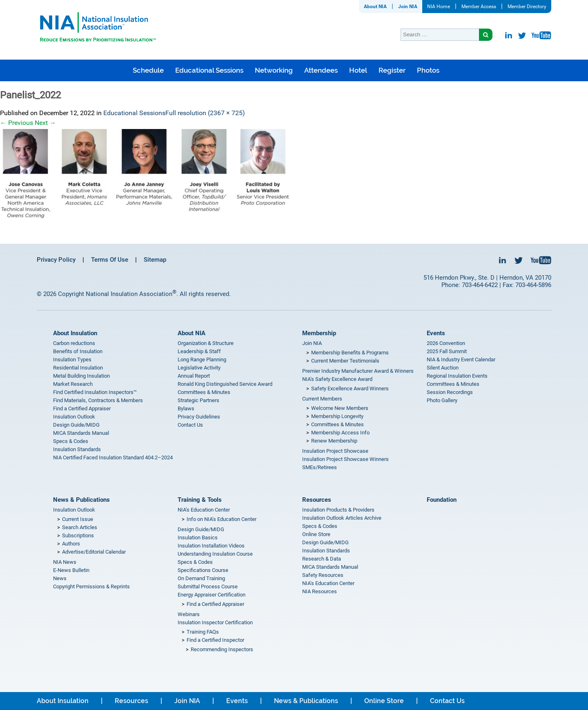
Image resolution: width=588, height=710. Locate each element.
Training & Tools (200, 500)
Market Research (73, 384)
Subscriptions (78, 535)
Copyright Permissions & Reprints (91, 586)
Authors (71, 544)
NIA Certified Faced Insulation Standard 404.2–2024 (113, 457)
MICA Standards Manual (81, 433)
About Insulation (75, 333)
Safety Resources (323, 575)
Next (45, 123)
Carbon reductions (74, 343)
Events (436, 333)
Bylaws (186, 408)
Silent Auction (443, 368)
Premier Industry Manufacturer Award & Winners (358, 371)
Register (392, 70)
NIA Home (439, 7)
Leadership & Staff (199, 351)
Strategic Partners (198, 400)
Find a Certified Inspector (215, 640)
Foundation (442, 500)
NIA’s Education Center (204, 510)
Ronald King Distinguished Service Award (225, 384)
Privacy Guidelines (199, 417)
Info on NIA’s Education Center (222, 519)
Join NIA (408, 7)
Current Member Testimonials (345, 361)
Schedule (148, 70)
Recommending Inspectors (222, 649)
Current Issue (78, 519)
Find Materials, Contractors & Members (98, 400)
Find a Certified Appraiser (82, 408)
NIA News (65, 562)
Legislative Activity (199, 368)
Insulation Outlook (74, 417)
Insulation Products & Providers (338, 510)
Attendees (321, 70)
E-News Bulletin (71, 570)
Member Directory (527, 7)
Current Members (322, 399)
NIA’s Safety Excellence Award (337, 379)
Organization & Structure (206, 343)
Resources (317, 500)
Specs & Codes (71, 441)
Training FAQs (203, 632)
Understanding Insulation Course (215, 554)
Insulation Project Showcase (335, 451)
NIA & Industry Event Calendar (461, 359)
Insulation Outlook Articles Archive (342, 518)
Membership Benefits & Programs (350, 353)
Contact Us (190, 425)
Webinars (189, 614)
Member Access (479, 7)
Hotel (358, 70)
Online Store (316, 534)
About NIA (375, 7)
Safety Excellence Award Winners (350, 388)
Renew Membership (334, 441)
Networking (274, 70)
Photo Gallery (442, 400)
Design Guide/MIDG (76, 425)
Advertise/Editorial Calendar (94, 552)
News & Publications (81, 500)
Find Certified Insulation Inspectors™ (95, 392)
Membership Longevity (337, 416)
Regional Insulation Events (457, 376)
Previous (17, 123)
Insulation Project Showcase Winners (345, 459)
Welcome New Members (340, 408)
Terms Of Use (110, 260)
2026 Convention (446, 343)
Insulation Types (72, 359)
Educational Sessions (209, 70)
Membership (319, 333)
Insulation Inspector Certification (215, 622)
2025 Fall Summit (447, 351)
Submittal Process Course (208, 586)
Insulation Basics (198, 538)
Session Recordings (450, 392)
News (60, 578)
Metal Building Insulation (81, 376)
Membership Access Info (340, 433)
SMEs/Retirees (320, 467)
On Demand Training (201, 578)
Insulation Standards (77, 449)
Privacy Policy (56, 260)
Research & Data (322, 559)
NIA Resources (320, 591)
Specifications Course (203, 570)
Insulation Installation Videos (211, 546)
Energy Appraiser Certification (212, 595)
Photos (428, 70)
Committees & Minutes (204, 392)
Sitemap (155, 260)
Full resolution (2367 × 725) (205, 113)
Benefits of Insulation (78, 351)
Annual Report (194, 376)
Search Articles (80, 527)
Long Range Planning (202, 359)
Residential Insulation (78, 368)
